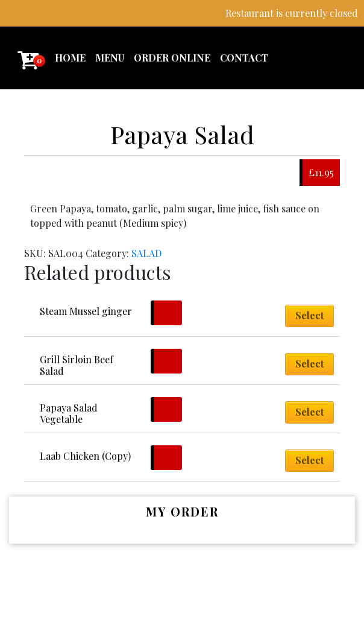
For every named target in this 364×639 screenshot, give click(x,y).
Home (70, 58)
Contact (244, 58)
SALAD (146, 253)
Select (309, 315)
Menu (110, 58)
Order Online (172, 58)
